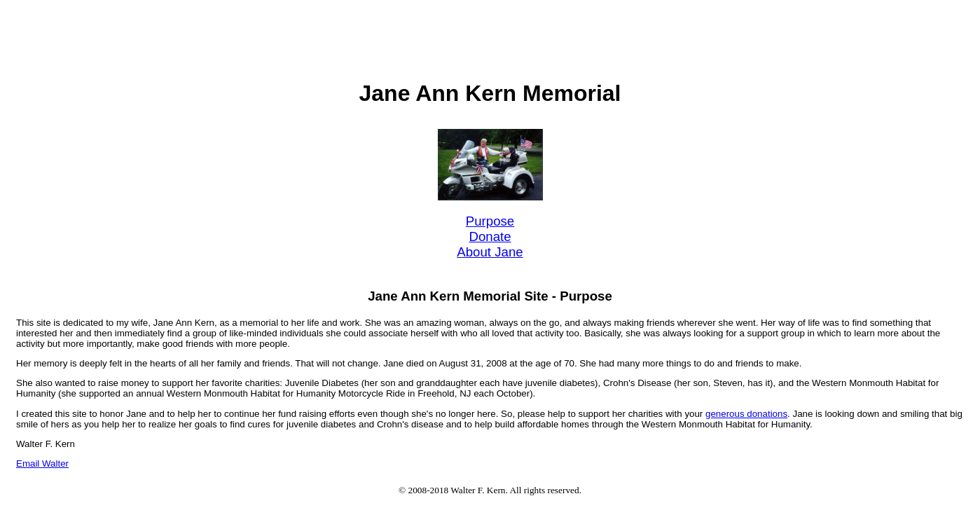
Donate (490, 236)
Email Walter (42, 463)
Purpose (490, 221)
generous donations (746, 414)
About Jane (490, 252)
